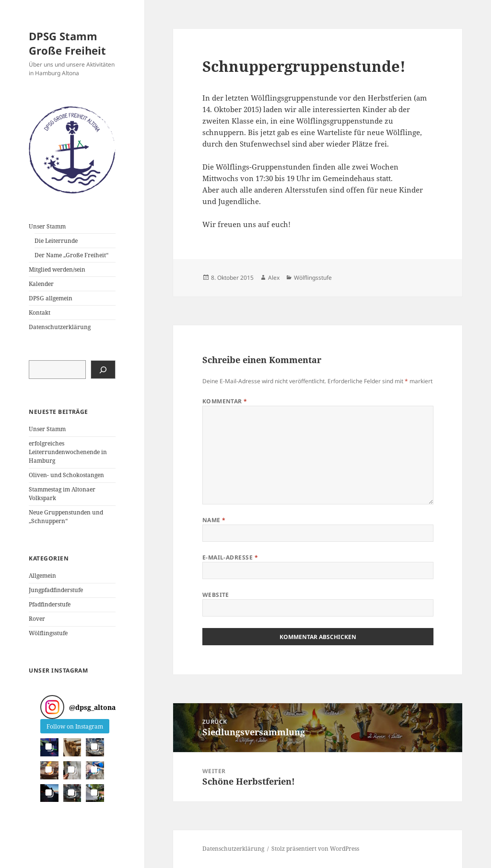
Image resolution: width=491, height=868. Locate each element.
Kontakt (40, 313)
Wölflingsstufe (48, 633)
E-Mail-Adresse (230, 557)
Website (216, 595)
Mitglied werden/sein (57, 269)
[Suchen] (103, 370)
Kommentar (225, 401)
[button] (49, 747)
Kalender (41, 284)
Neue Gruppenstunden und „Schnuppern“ (66, 517)
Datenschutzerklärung (60, 327)
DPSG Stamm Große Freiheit (67, 43)
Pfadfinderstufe (50, 604)
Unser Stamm (47, 226)
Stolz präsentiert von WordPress (315, 849)
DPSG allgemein (51, 298)
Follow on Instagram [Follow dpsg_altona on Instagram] (75, 726)
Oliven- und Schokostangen (66, 475)
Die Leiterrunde (56, 241)
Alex (274, 278)
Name (214, 520)
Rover (37, 619)
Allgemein (42, 576)
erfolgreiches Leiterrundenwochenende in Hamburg (68, 452)
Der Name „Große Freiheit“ (71, 255)
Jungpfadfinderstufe (56, 590)
